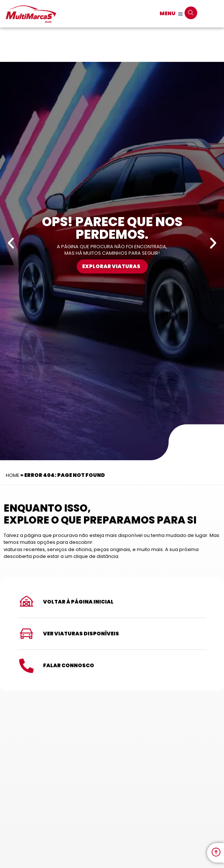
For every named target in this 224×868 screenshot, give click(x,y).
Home (13, 475)
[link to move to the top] (216, 852)
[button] (11, 243)
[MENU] (180, 14)
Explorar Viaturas (111, 266)
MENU (168, 13)
